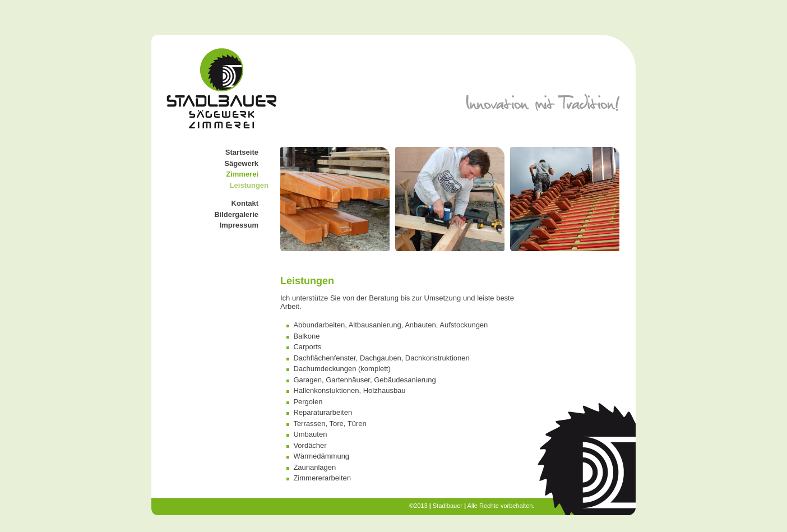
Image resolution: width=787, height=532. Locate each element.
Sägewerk (241, 163)
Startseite (242, 152)
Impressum (239, 225)
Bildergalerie (236, 214)
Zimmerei (242, 174)
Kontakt (245, 203)
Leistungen (249, 185)
